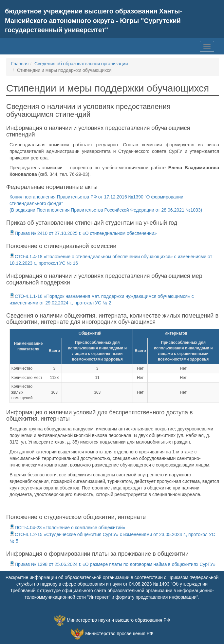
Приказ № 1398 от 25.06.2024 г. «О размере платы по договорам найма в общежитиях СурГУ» (112, 564)
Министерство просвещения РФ (119, 634)
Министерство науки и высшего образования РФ (118, 620)
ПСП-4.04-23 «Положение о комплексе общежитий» (67, 528)
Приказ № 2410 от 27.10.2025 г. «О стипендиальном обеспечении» (83, 233)
